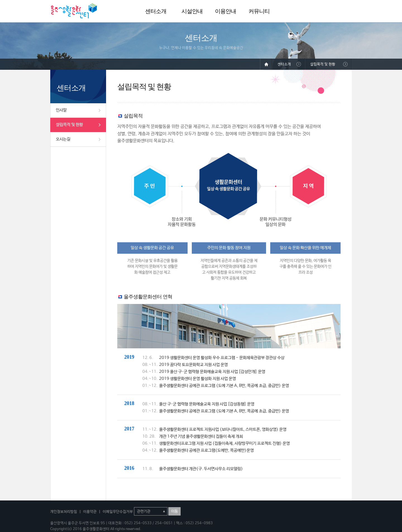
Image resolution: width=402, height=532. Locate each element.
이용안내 (226, 11)
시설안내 (192, 11)
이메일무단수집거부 (118, 512)
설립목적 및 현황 (69, 125)
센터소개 (156, 11)
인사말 (61, 110)
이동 (174, 511)
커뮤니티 (259, 11)
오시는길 (63, 139)
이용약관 (90, 512)
